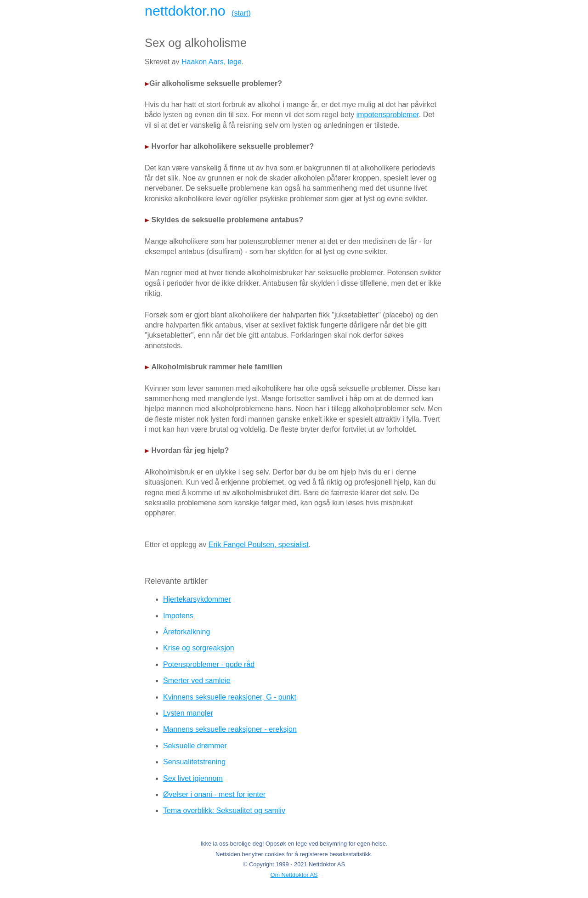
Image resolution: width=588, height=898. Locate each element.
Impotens (178, 616)
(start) (241, 13)
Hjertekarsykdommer (197, 599)
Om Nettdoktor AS (294, 875)
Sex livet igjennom (193, 778)
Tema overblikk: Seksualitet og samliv (224, 810)
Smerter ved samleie (197, 681)
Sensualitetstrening (194, 762)
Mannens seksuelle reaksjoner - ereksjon (230, 729)
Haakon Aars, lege (212, 62)
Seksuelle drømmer (195, 746)
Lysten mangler (188, 713)
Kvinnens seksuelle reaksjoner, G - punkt (230, 697)
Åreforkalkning (187, 632)
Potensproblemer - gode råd (209, 664)
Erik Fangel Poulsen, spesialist (259, 545)
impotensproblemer (388, 115)
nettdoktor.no (185, 11)
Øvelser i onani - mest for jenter (214, 794)
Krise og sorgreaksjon (199, 648)
